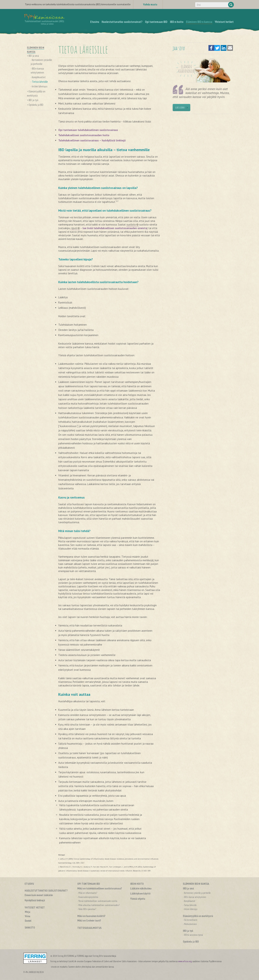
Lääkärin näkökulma (141, 888)
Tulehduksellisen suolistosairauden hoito (84, 135)
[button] (211, 48)
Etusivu (29, 884)
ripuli (74, 228)
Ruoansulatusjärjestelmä (88, 897)
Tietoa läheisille (40, 82)
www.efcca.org (185, 961)
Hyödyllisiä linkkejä (35, 900)
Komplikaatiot (39, 77)
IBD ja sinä (34, 56)
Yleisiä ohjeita (138, 899)
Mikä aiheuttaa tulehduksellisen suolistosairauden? (99, 905)
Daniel (28, 921)
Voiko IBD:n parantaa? (87, 909)
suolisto (131, 225)
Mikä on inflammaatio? (88, 893)
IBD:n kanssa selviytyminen (195, 897)
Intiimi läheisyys (40, 86)
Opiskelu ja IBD (36, 105)
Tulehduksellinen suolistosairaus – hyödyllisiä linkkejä (92, 140)
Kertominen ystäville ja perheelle (197, 893)
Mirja (28, 912)
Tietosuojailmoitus (89, 928)
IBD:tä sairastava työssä (193, 935)
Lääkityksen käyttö (140, 893)
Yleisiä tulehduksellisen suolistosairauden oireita (98, 901)
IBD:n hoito (137, 884)
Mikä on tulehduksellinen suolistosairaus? (100, 888)
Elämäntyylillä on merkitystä (198, 916)
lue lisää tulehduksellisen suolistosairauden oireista (115, 228)
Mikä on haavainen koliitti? (91, 916)
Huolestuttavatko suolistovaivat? (46, 891)
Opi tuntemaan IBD (89, 884)
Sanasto (30, 927)
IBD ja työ (33, 100)
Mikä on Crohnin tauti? (89, 920)
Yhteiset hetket (35, 908)
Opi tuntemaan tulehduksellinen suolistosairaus (88, 130)
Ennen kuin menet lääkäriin (39, 895)
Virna (28, 916)
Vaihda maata (150, 4)
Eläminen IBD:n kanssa (196, 884)
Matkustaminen (190, 924)
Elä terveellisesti (191, 920)
